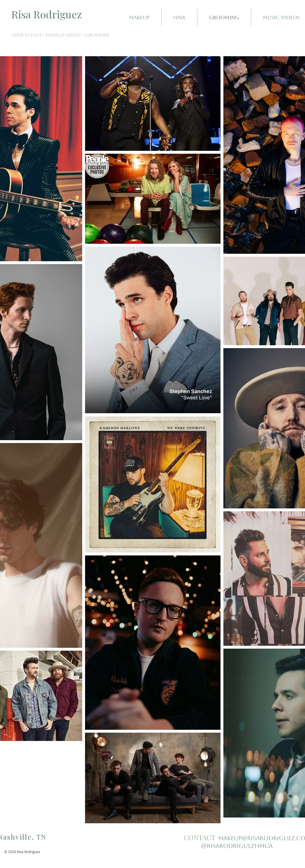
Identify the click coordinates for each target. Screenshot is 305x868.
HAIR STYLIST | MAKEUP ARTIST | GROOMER (61, 35)
